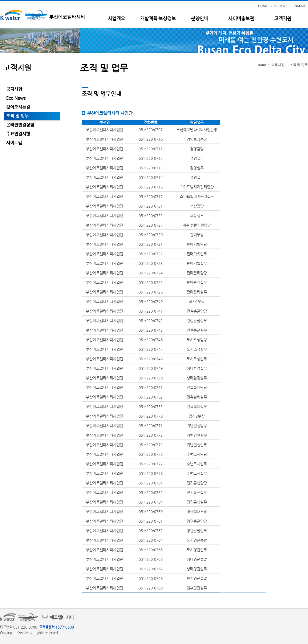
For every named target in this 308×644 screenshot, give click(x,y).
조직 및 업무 (17, 116)
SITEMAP (280, 6)
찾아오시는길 (18, 107)
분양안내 (200, 18)
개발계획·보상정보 (158, 18)
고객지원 (283, 18)
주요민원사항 (18, 134)
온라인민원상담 (20, 125)
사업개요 (116, 18)
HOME (263, 6)
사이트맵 (14, 143)
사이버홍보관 (241, 18)
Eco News (16, 98)
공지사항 (14, 89)
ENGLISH (299, 6)
